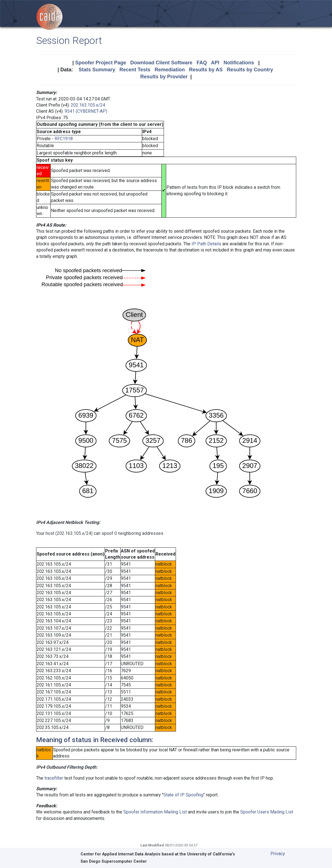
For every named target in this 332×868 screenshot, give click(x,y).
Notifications (239, 63)
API (215, 63)
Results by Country (250, 70)
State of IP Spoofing (183, 795)
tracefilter (54, 778)
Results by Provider (164, 77)
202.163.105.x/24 (88, 105)
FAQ (202, 63)
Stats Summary (97, 70)
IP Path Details (206, 244)
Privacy (278, 854)
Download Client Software (161, 63)
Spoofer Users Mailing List (267, 812)
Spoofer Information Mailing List (155, 812)
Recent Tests (135, 70)
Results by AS (206, 70)
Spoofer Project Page (101, 63)
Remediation (170, 70)
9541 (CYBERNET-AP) (86, 111)
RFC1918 (64, 139)
